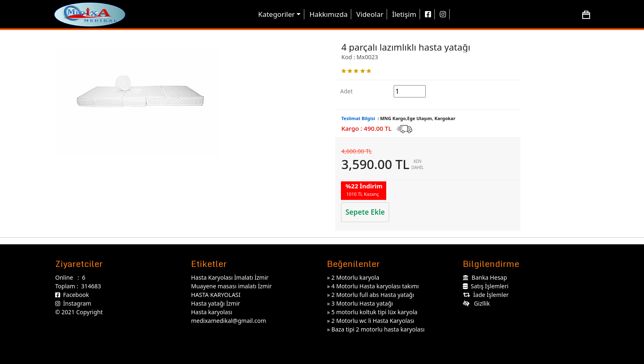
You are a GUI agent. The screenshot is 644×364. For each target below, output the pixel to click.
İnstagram (73, 303)
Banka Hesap (485, 277)
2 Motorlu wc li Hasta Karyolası (373, 321)
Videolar (370, 14)
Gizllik (476, 303)
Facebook (72, 295)
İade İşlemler (486, 295)
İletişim (404, 14)
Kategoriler (276, 14)
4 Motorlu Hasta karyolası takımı (375, 286)
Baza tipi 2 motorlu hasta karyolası (378, 329)
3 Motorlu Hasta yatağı (362, 303)
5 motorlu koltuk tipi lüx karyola (374, 312)
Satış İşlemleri (486, 286)
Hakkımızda (328, 14)
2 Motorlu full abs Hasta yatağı (373, 295)
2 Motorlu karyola (355, 277)
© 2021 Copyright (79, 312)
